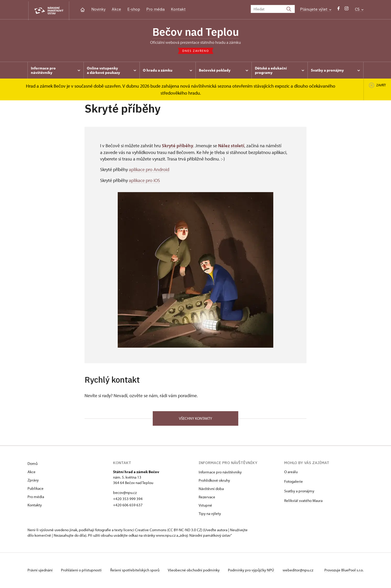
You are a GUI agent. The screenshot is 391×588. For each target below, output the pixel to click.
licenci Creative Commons (145, 531)
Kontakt (178, 9)
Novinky (98, 9)
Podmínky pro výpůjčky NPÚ (254, 571)
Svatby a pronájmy (299, 492)
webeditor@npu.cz (301, 571)
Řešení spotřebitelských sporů (137, 571)
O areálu (291, 472)
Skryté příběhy (177, 147)
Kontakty (35, 506)
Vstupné (205, 506)
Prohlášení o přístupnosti (82, 571)
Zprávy (33, 481)
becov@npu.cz (125, 493)
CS (359, 9)
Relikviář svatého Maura (303, 501)
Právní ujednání (40, 571)
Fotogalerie (294, 482)
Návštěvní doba (211, 489)
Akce (116, 9)
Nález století (231, 147)
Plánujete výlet (316, 9)
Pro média (155, 9)
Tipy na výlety (210, 514)
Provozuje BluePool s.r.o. (344, 571)
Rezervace (207, 498)
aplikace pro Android (149, 170)
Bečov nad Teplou (195, 32)
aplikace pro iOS (144, 181)
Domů (33, 464)
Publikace (36, 489)
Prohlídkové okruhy (214, 481)
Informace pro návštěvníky (220, 473)
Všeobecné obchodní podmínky (196, 571)
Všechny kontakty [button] (195, 419)
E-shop (134, 9)
